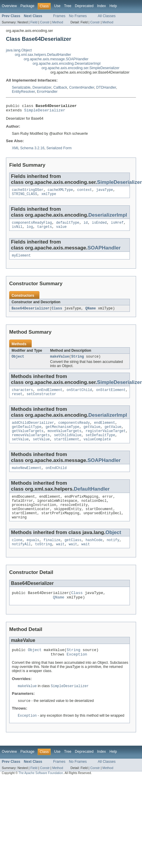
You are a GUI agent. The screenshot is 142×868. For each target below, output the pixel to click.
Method (58, 22)
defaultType (68, 226)
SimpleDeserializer (45, 112)
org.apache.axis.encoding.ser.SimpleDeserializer (80, 68)
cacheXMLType (60, 192)
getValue (92, 435)
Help (113, 6)
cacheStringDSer (28, 192)
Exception (77, 673)
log (30, 231)
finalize (52, 554)
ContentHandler (82, 87)
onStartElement (111, 396)
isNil (17, 231)
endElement (104, 430)
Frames (59, 16)
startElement (67, 449)
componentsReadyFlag (32, 226)
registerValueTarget (106, 439)
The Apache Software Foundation (41, 792)
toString (43, 559)
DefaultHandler (92, 499)
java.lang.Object (19, 50)
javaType (104, 192)
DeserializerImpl (108, 218)
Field (34, 22)
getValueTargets (28, 439)
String (78, 362)
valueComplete (97, 449)
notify (113, 554)
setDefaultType (100, 444)
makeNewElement (27, 478)
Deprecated (84, 6)
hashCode (94, 554)
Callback (60, 87)
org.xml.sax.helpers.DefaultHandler (43, 55)
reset (17, 401)
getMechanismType (63, 435)
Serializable (21, 87)
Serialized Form (59, 150)
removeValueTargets (31, 444)
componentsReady (74, 430)
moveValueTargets (65, 439)
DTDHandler (106, 87)
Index (101, 6)
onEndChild (56, 478)
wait (60, 559)
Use (57, 6)
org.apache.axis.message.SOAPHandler (56, 59)
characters (22, 396)
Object (18, 362)
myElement (21, 260)
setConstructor (42, 401)
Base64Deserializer (31, 313)
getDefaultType (27, 435)
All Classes (107, 16)
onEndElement (50, 396)
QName (91, 313)
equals (33, 554)
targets (44, 231)
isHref (117, 226)
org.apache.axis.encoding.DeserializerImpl (67, 64)
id (86, 226)
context (84, 192)
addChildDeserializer (33, 430)
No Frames (78, 16)
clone (17, 554)
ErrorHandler (47, 92)
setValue (20, 449)
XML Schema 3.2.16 (28, 150)
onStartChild (79, 396)
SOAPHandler (104, 252)
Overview (9, 6)
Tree (68, 6)
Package (27, 6)
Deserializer (42, 87)
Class (57, 313)
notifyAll (21, 559)
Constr (45, 22)
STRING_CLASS (24, 197)
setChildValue (68, 444)
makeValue (60, 362)
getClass (73, 554)
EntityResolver (23, 92)
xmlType (49, 197)
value (61, 231)
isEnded (99, 226)
